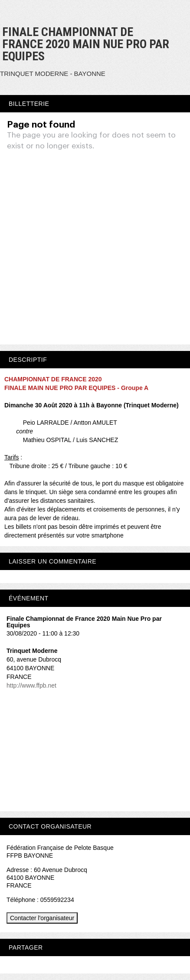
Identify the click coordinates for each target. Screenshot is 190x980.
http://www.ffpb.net (31, 685)
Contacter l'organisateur (42, 918)
